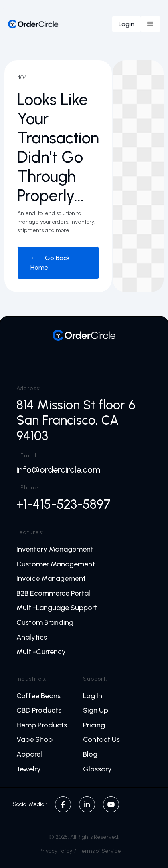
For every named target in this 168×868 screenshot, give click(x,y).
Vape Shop (34, 740)
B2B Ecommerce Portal (53, 593)
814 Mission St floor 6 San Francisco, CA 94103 (78, 420)
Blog (90, 754)
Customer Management (56, 564)
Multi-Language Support (57, 608)
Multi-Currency (41, 652)
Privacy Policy (56, 851)
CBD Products (39, 710)
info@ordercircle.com (59, 470)
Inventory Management (55, 549)
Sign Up (96, 710)
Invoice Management (51, 579)
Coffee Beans (38, 696)
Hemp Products (42, 725)
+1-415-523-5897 (64, 504)
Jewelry (29, 769)
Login (127, 24)
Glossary (97, 769)
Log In (93, 696)
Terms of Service (100, 851)
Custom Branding (45, 623)
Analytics (32, 637)
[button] (150, 24)
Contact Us (101, 740)
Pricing (94, 725)
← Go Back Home (50, 263)
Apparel (29, 754)
